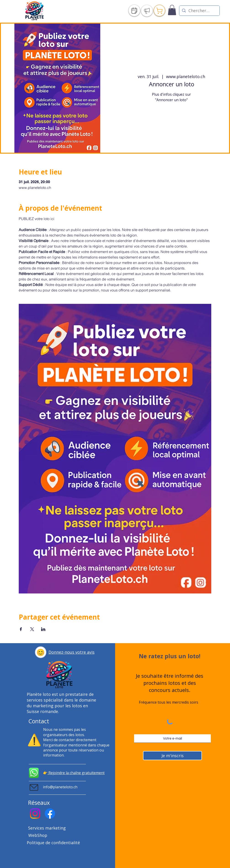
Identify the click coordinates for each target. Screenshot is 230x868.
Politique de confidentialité (53, 843)
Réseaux (39, 803)
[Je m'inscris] (172, 756)
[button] (41, 652)
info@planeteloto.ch (60, 787)
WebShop (38, 835)
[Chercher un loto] (199, 11)
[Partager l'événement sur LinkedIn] (43, 629)
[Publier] (147, 11)
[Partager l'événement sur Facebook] (21, 629)
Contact (39, 721)
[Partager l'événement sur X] (32, 629)
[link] (172, 10)
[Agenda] (134, 11)
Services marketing (47, 828)
